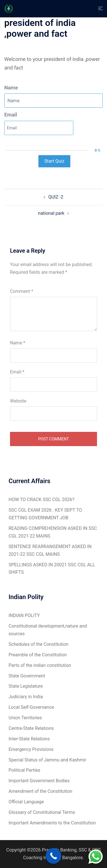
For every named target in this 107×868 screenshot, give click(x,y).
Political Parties (24, 770)
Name (11, 88)
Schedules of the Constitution (39, 644)
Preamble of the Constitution (38, 655)
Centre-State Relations (31, 728)
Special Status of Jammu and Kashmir (47, 760)
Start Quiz (54, 161)
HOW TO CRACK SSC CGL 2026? (41, 500)
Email (11, 115)
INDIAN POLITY (24, 615)
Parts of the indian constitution (40, 665)
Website (18, 401)
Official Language (26, 802)
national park (51, 213)
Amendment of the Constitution (40, 791)
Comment (22, 291)
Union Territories (25, 718)
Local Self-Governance (31, 707)
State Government (27, 676)
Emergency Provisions (31, 749)
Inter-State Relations (29, 739)
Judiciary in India (26, 697)
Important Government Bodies (39, 781)
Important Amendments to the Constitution (52, 823)
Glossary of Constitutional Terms (42, 812)
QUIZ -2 (56, 197)
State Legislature (26, 686)
